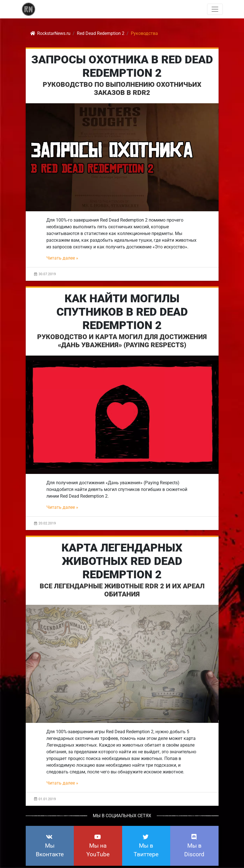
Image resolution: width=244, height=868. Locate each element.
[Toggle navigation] (215, 9)
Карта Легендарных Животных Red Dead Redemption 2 (122, 561)
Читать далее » (62, 258)
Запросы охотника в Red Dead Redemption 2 (122, 66)
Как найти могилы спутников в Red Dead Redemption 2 (122, 312)
